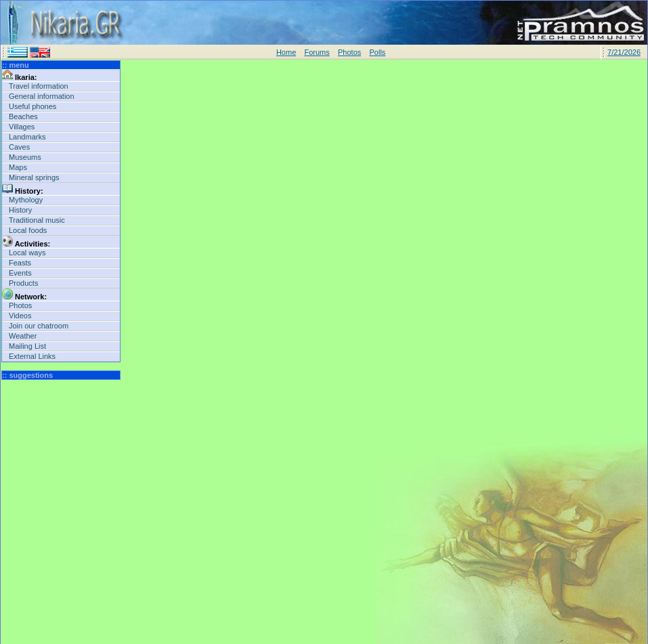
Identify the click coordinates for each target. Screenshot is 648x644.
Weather (23, 336)
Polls (377, 52)
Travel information (39, 86)
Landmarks (27, 137)
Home (286, 52)
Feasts (20, 263)
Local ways (27, 253)
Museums (25, 157)
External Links (32, 356)
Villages (22, 127)
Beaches (23, 116)
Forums (317, 52)
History (20, 210)
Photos (349, 52)
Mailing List (27, 346)
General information (42, 96)
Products (23, 283)
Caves (19, 147)
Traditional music (37, 220)
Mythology (26, 200)
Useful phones (33, 106)
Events (20, 273)
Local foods (28, 230)
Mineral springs (34, 177)
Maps (18, 167)
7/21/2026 (624, 52)
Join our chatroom (39, 326)
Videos (20, 316)
